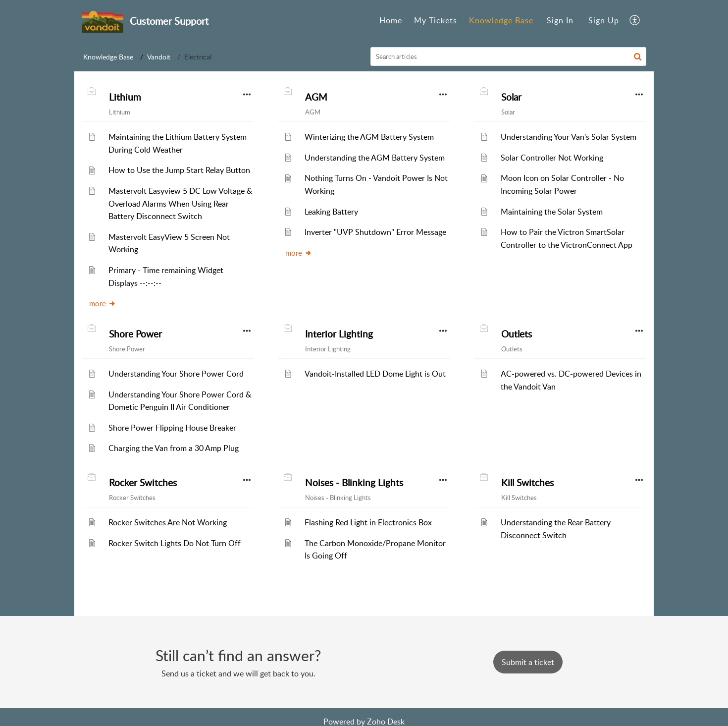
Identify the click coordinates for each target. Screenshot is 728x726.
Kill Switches (527, 483)
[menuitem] (391, 21)
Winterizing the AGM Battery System (369, 137)
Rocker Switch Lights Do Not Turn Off (175, 543)
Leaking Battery (331, 212)
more (103, 303)
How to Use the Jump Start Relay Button (179, 170)
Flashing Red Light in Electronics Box (368, 522)
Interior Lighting (339, 334)
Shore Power (135, 334)
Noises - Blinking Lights (354, 483)
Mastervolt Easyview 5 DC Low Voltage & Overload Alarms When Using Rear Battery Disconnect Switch (180, 203)
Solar (511, 97)
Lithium (125, 97)
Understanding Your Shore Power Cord (176, 374)
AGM (316, 97)
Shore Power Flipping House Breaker (172, 428)
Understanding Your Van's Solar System (569, 137)
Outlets (517, 334)
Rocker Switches (143, 483)
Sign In (560, 20)
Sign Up (604, 20)
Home (391, 20)
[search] (509, 56)
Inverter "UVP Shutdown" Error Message (375, 232)
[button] (635, 21)
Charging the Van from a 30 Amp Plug (174, 448)
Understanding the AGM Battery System (375, 158)
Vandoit (159, 57)
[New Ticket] (528, 662)
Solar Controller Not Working (552, 158)
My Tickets (436, 20)
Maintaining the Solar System (552, 212)
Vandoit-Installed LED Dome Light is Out (375, 374)
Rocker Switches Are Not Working (168, 522)
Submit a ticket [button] (528, 662)
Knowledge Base (501, 20)
